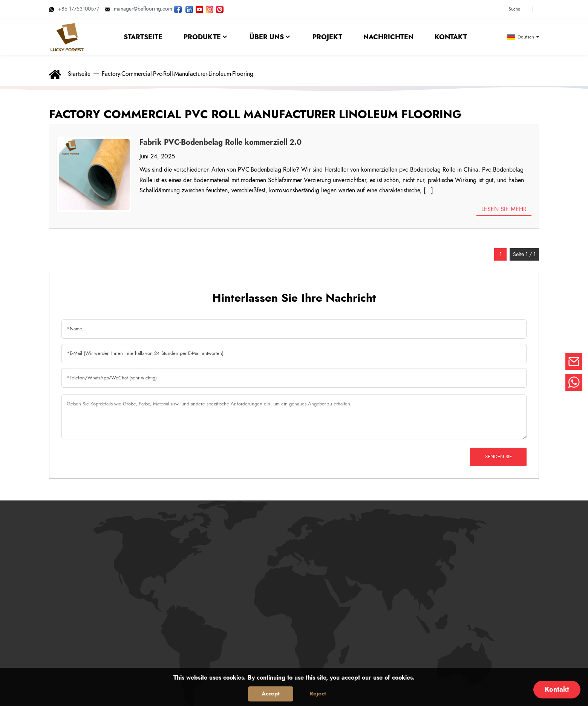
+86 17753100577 (74, 9)
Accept (271, 694)
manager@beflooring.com (139, 9)
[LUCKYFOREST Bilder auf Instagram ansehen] (210, 9)
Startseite (79, 74)
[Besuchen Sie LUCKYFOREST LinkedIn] (189, 9)
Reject (318, 694)
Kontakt (557, 689)
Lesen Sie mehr (504, 209)
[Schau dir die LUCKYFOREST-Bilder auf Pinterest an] (220, 9)
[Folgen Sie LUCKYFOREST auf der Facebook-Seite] (178, 9)
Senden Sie (498, 457)
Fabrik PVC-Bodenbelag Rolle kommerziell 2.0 (220, 142)
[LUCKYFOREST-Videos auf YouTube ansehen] (199, 9)
